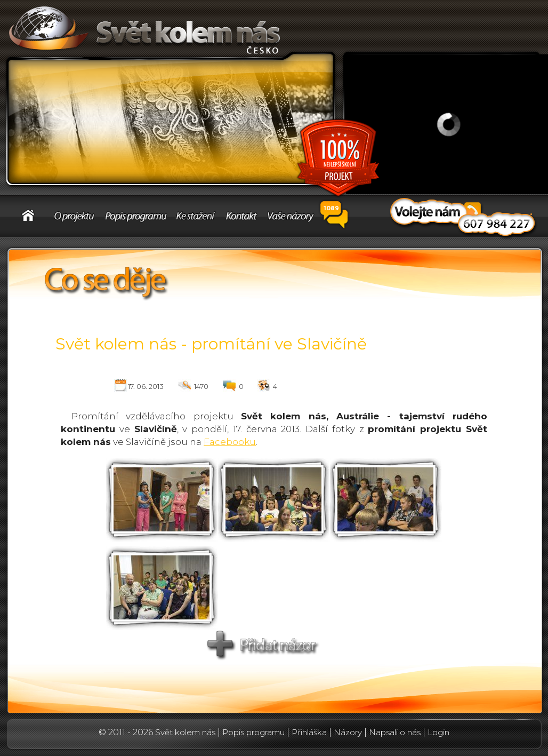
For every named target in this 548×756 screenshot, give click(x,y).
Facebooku (230, 442)
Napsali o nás (395, 732)
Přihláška (309, 732)
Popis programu (253, 732)
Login (438, 732)
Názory (348, 732)
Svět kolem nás (185, 732)
